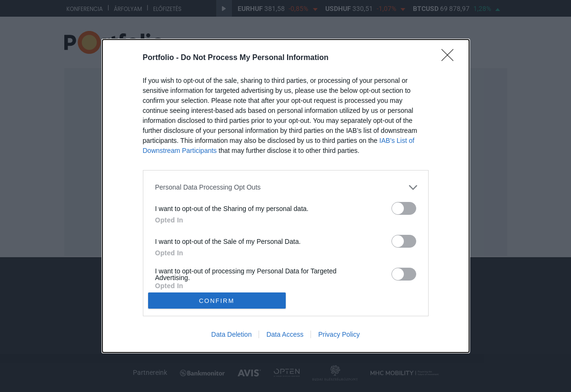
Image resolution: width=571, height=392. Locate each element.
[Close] (451, 58)
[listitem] (286, 187)
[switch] (404, 208)
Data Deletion (232, 334)
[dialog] (286, 196)
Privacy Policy (339, 334)
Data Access (285, 334)
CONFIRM (217, 301)
